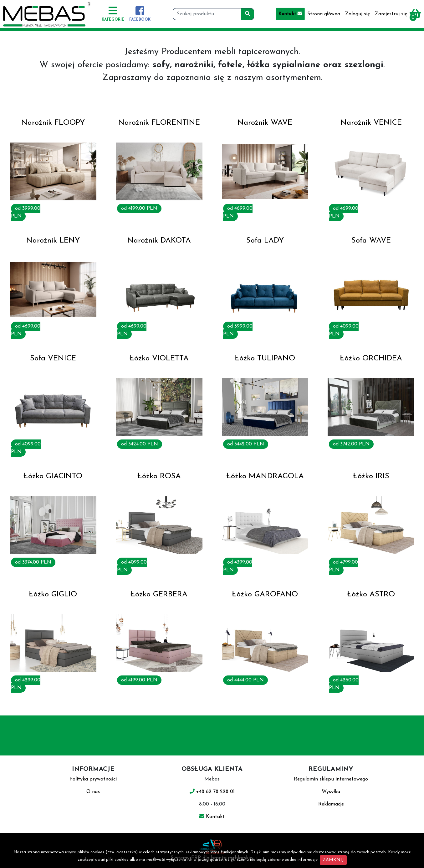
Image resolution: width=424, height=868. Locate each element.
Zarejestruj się (391, 14)
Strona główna (324, 14)
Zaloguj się (358, 14)
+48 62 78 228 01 (212, 792)
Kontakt (290, 14)
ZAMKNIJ (333, 860)
